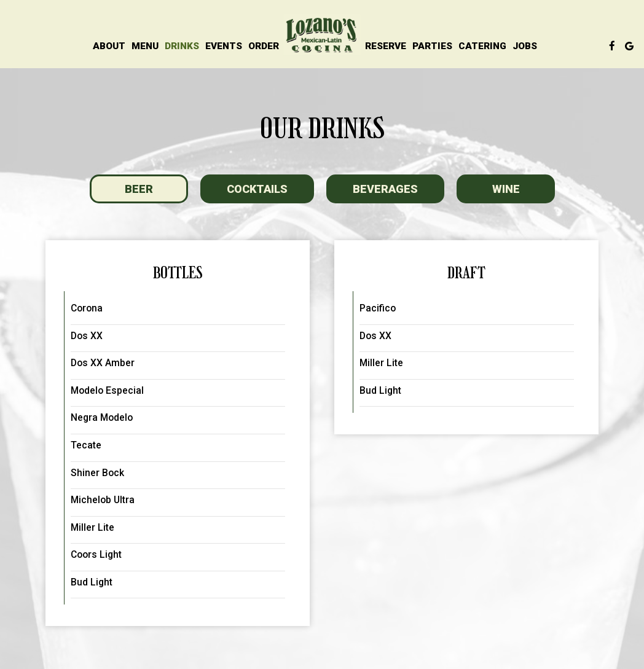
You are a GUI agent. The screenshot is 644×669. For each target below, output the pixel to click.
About (109, 46)
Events (224, 46)
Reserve (386, 46)
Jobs (525, 46)
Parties (432, 46)
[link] (322, 35)
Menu (145, 46)
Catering (482, 46)
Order (264, 46)
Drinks (182, 46)
